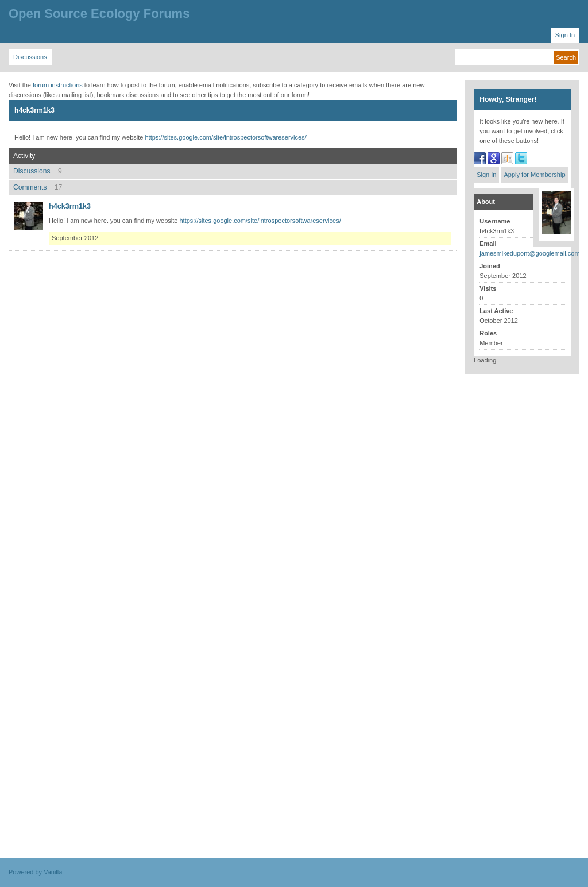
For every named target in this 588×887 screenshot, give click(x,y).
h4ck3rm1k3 (70, 206)
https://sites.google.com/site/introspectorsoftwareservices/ (225, 137)
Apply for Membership (535, 175)
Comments (38, 187)
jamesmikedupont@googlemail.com (529, 253)
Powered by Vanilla (35, 872)
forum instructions (58, 85)
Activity (24, 156)
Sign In (486, 175)
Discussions (38, 171)
